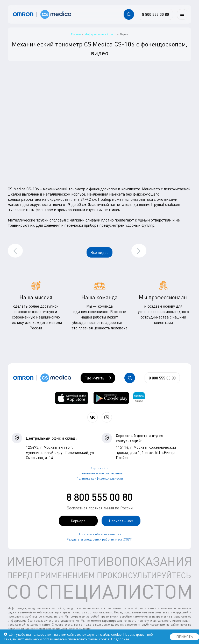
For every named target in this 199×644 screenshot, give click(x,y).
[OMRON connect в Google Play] (111, 398)
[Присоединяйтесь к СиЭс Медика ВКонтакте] (93, 417)
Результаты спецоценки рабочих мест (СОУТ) (99, 539)
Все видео (99, 252)
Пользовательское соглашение (99, 473)
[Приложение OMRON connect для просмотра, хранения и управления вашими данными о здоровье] (139, 398)
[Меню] (182, 14)
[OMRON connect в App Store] (72, 398)
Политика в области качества (99, 534)
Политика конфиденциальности (100, 478)
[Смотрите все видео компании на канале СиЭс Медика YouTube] (107, 417)
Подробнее (120, 639)
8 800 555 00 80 (99, 497)
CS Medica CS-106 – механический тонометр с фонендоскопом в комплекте (74, 189)
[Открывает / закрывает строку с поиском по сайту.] (129, 14)
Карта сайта (99, 468)
